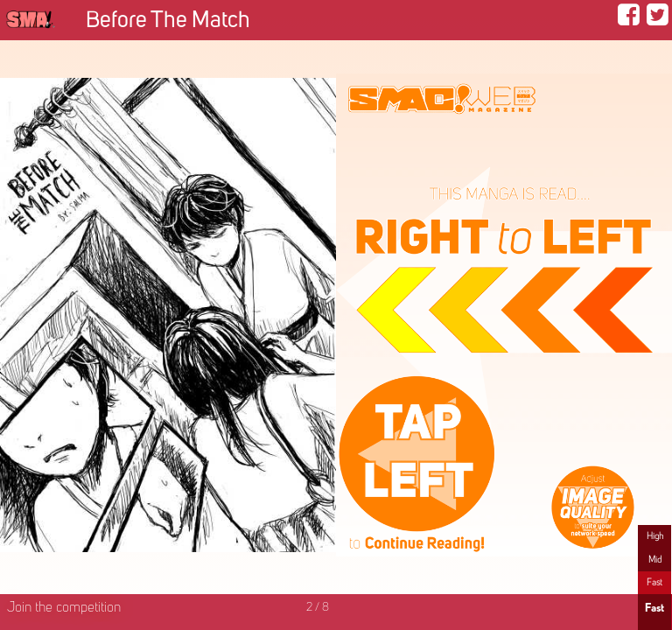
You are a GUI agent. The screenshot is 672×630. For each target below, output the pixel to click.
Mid (655, 560)
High (655, 536)
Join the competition (64, 608)
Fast (654, 583)
